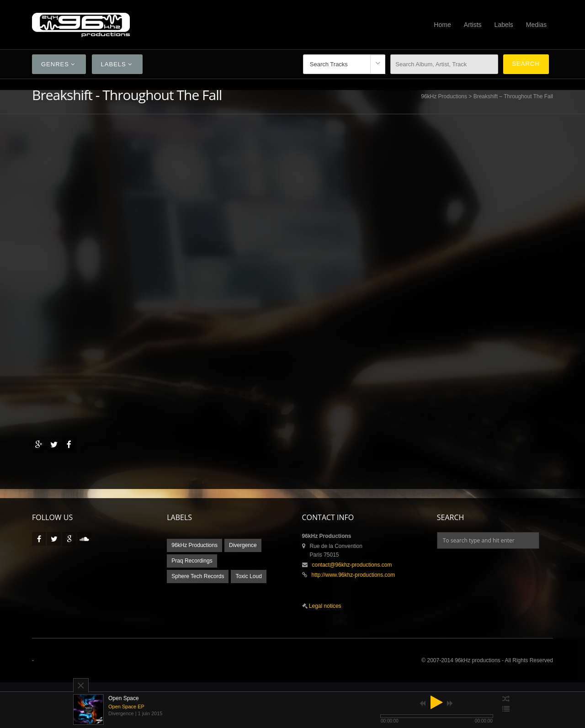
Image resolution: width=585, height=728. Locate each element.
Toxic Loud (248, 576)
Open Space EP (126, 707)
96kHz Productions (444, 96)
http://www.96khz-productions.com (354, 575)
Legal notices (324, 606)
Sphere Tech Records (198, 576)
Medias (536, 25)
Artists (473, 25)
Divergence (243, 545)
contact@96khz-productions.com (352, 565)
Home (442, 25)
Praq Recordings (192, 561)
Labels (504, 25)
